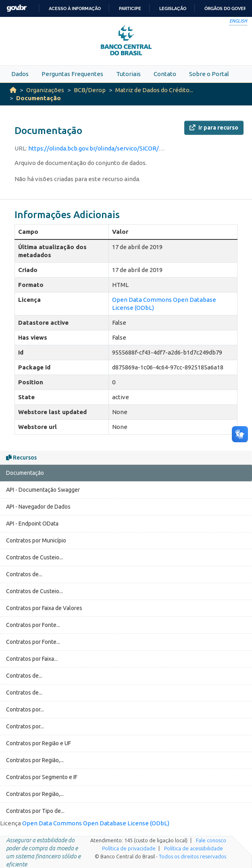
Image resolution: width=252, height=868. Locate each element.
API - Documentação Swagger (43, 490)
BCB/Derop (90, 90)
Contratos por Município (36, 540)
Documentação (39, 98)
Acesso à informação (75, 8)
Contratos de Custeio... (34, 557)
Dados (20, 74)
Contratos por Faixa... (32, 659)
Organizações (45, 90)
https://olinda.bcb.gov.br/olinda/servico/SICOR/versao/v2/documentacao (129, 148)
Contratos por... (25, 709)
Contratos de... (24, 574)
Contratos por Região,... (35, 760)
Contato (165, 74)
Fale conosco (211, 840)
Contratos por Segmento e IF (42, 777)
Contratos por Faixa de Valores (44, 608)
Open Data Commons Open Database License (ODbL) (96, 823)
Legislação (173, 8)
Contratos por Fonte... (33, 625)
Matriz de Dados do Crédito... (154, 90)
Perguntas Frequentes (72, 74)
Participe (130, 8)
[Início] (13, 90)
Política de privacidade (129, 848)
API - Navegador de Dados (38, 507)
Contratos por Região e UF (39, 743)
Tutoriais (128, 74)
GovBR (17, 8)
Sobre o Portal (209, 74)
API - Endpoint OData (32, 524)
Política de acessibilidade (194, 848)
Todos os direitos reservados (193, 856)
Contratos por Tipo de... (35, 811)
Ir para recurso (214, 128)
